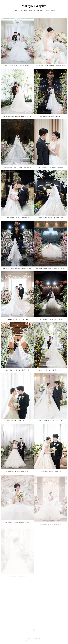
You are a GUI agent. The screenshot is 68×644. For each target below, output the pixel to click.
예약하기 (53, 11)
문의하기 (47, 11)
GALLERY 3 (32, 11)
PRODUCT (40, 11)
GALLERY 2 (24, 11)
